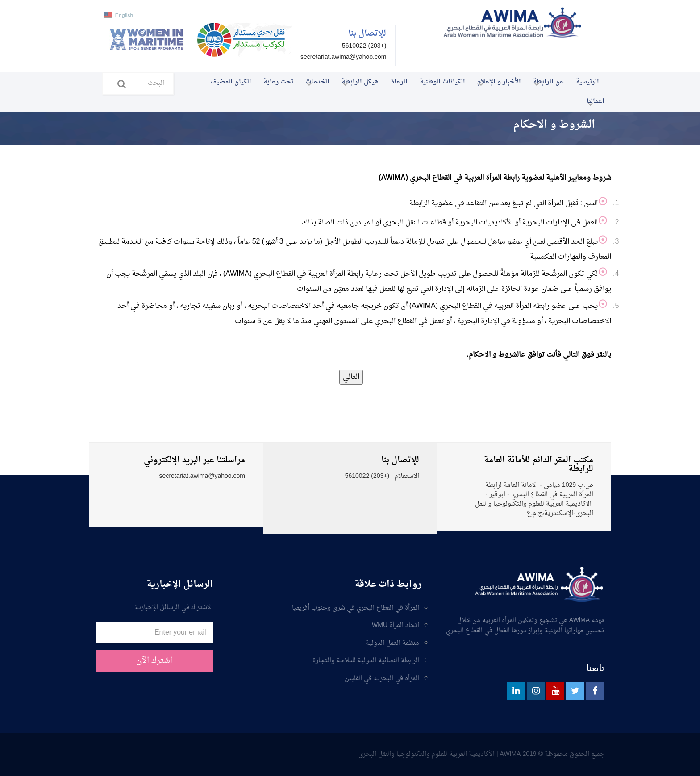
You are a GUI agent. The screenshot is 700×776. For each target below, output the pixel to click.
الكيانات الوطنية (442, 82)
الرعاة (399, 82)
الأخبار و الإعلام (496, 84)
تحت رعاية (278, 82)
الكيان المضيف (231, 82)
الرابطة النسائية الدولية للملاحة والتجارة (366, 661)
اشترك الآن (154, 661)
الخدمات (315, 84)
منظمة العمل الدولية (392, 644)
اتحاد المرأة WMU (396, 626)
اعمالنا (593, 103)
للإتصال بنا (367, 34)
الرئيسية (587, 82)
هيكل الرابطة (357, 84)
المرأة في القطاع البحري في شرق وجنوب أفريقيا (356, 609)
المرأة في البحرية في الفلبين (382, 679)
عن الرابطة (546, 84)
